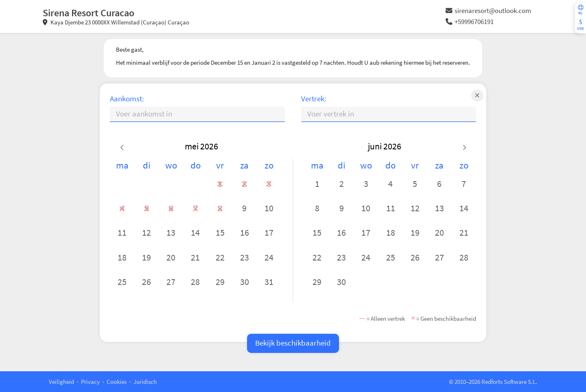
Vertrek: (314, 99)
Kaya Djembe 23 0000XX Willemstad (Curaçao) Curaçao (116, 22)
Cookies (117, 382)
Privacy (90, 382)
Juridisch (145, 382)
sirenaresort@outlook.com (488, 11)
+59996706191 (470, 22)
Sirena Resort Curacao (89, 13)
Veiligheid (61, 382)
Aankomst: (127, 99)
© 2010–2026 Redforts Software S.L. (493, 382)
